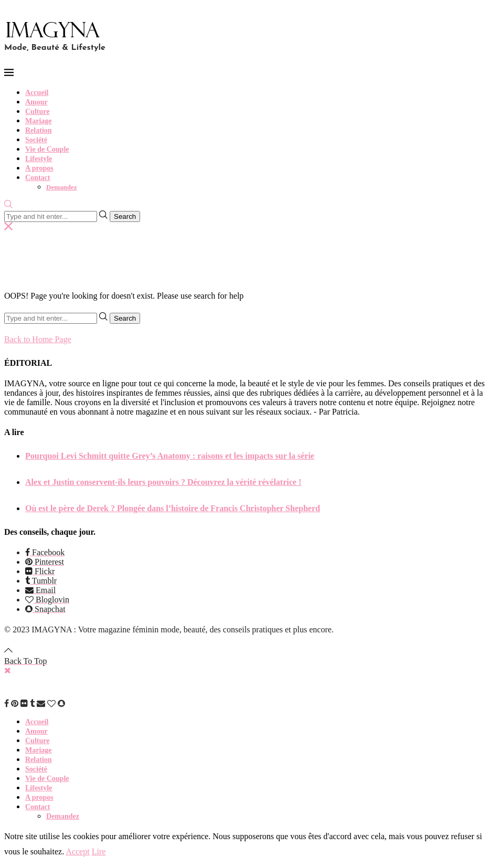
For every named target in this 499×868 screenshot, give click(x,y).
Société (36, 140)
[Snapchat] (45, 609)
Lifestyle (39, 159)
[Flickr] (40, 571)
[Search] (8, 205)
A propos (39, 168)
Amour (36, 102)
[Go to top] (26, 656)
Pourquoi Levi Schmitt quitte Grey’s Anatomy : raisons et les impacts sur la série (170, 456)
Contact (38, 178)
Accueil (37, 93)
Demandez (62, 187)
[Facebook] (45, 552)
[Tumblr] (41, 581)
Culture (37, 112)
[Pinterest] (45, 562)
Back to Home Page (38, 339)
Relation (39, 130)
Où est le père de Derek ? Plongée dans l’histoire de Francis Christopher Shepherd (173, 508)
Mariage (39, 121)
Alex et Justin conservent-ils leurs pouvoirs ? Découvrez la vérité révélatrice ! (163, 482)
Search (125, 216)
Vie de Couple (47, 149)
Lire (99, 851)
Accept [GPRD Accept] (77, 851)
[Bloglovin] (47, 600)
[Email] (40, 590)
